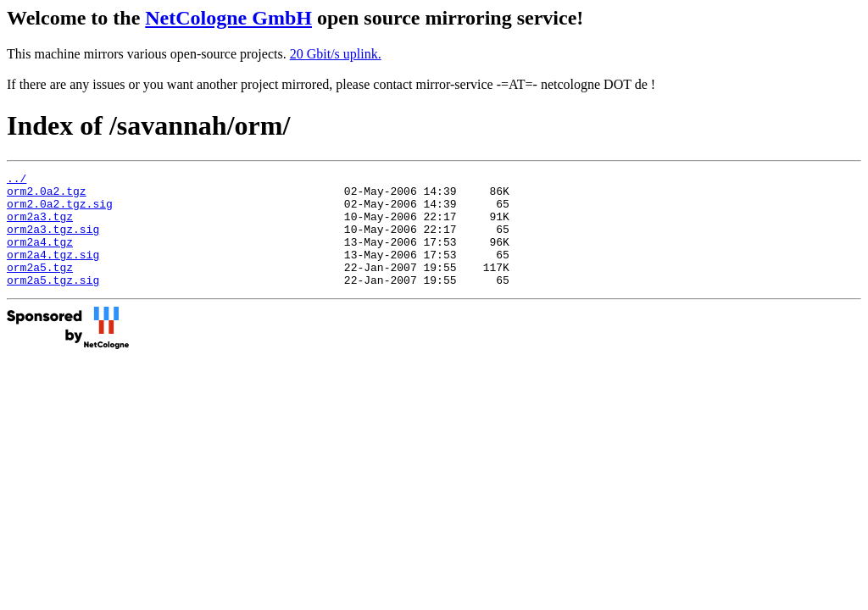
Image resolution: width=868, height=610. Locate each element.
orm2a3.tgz (40, 226)
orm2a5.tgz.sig (53, 302)
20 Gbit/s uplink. (336, 54)
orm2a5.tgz (40, 287)
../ (17, 180)
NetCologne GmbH (228, 18)
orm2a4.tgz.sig (53, 272)
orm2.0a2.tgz (47, 196)
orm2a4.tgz (40, 257)
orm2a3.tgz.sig (53, 241)
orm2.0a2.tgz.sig (60, 211)
